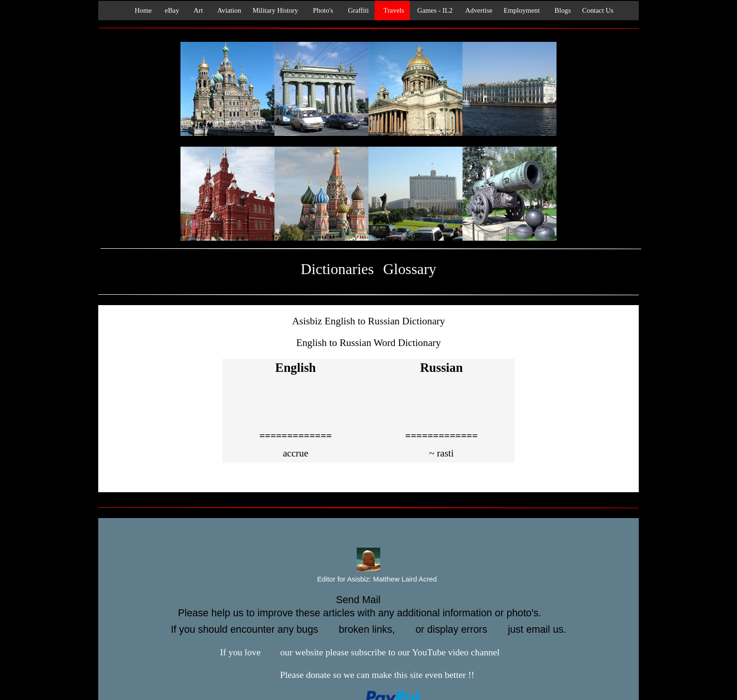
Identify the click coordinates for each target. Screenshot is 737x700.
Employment (522, 10)
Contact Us (598, 10)
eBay (171, 10)
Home (141, 10)
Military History (275, 10)
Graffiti (357, 10)
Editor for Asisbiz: (369, 580)
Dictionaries (337, 269)
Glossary (410, 269)
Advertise (478, 10)
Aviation (228, 10)
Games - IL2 (434, 10)
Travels (392, 10)
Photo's (321, 10)
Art (196, 10)
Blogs (561, 10)
